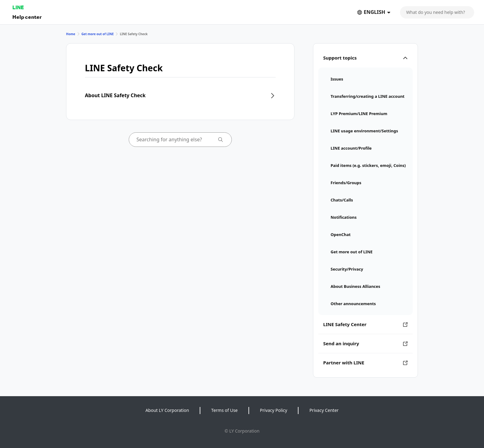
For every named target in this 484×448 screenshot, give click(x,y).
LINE (18, 7)
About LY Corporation (167, 410)
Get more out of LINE (98, 34)
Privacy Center (324, 410)
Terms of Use (224, 410)
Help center (27, 17)
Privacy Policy (273, 410)
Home (71, 34)
